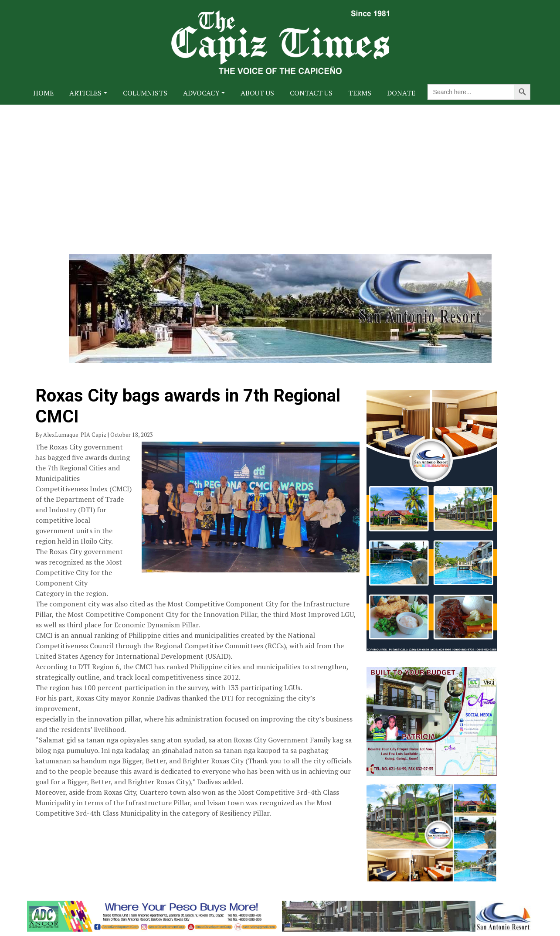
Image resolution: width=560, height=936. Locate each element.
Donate (401, 93)
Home (43, 93)
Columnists (145, 93)
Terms (360, 93)
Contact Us (311, 93)
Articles (85, 93)
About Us (257, 93)
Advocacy (201, 93)
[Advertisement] (280, 170)
